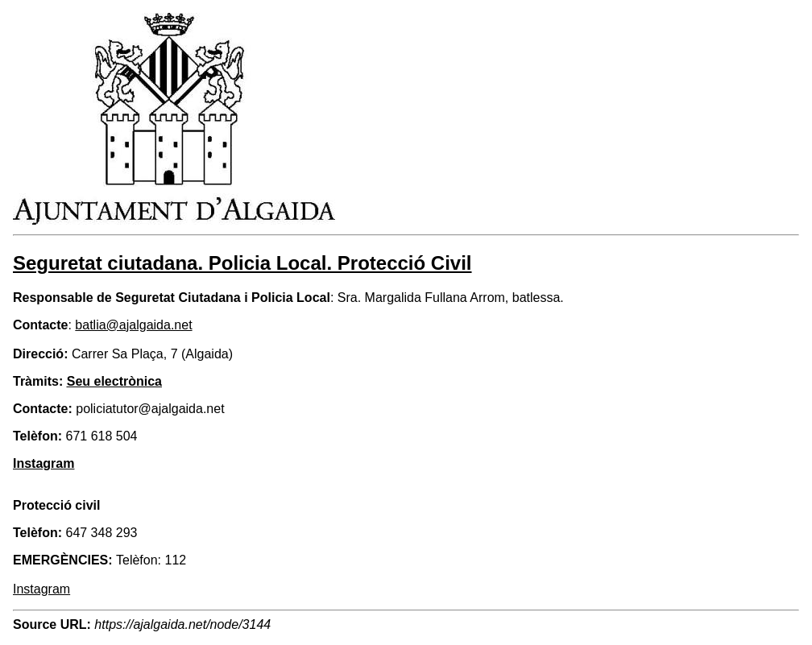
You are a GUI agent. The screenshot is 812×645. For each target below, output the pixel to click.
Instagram (41, 589)
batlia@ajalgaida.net (133, 325)
